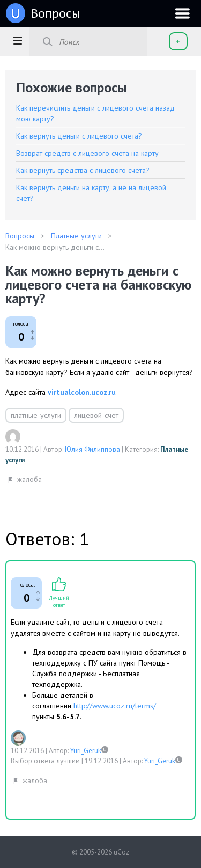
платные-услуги (36, 415)
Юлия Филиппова (92, 449)
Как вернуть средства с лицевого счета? (83, 170)
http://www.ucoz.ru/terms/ (115, 706)
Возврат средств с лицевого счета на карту (87, 153)
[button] (17, 40)
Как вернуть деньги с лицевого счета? (79, 136)
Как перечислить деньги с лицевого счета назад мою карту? (95, 113)
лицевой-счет (96, 415)
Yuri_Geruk (86, 751)
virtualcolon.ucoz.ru (82, 392)
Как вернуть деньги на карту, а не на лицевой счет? (91, 193)
